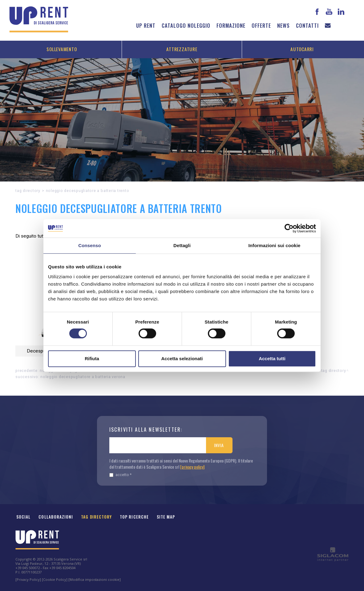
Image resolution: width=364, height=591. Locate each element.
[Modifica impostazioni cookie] (95, 579)
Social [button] (23, 517)
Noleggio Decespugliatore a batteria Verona (83, 377)
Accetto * (120, 475)
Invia (219, 445)
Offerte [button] (261, 25)
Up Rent (146, 25)
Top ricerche (134, 517)
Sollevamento (62, 49)
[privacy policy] (192, 467)
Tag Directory (96, 517)
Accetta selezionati (182, 359)
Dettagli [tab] (182, 245)
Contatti (307, 25)
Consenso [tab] (89, 245)
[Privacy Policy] (28, 579)
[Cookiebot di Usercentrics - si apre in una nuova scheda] (289, 228)
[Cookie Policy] (55, 579)
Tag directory (28, 191)
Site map (166, 517)
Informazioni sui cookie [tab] (275, 245)
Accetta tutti (272, 359)
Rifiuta (92, 359)
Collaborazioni (56, 517)
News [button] (283, 25)
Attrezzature (182, 49)
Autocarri (302, 49)
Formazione (231, 25)
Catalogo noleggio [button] (186, 25)
